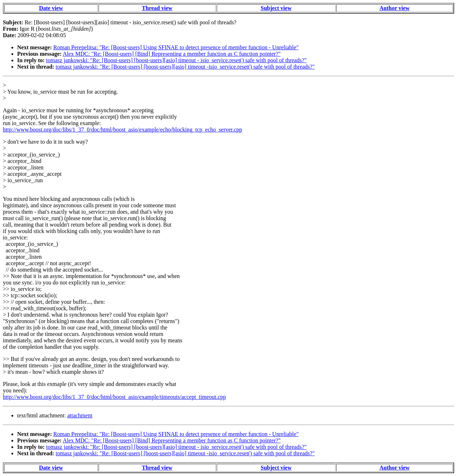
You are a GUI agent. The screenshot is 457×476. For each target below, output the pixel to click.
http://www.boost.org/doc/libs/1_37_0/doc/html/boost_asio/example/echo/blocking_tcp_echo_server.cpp (122, 130)
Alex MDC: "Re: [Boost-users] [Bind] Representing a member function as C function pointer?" (172, 54)
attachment (80, 415)
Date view (51, 8)
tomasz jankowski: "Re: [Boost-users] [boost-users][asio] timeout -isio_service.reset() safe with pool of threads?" (185, 67)
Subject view (276, 8)
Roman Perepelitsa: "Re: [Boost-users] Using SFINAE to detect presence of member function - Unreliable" (176, 47)
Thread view (157, 8)
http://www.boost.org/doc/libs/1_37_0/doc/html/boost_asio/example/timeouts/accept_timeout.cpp (114, 397)
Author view (395, 8)
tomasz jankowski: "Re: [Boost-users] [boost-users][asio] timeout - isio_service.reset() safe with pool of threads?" (176, 60)
